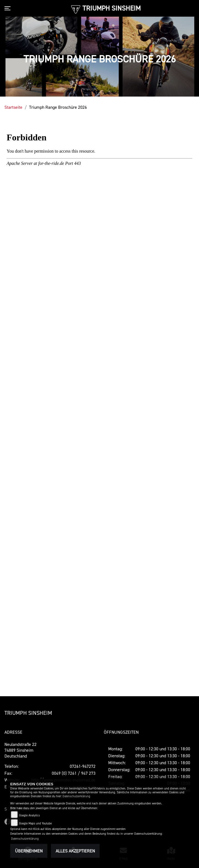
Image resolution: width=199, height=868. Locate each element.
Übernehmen (29, 851)
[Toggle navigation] (9, 8)
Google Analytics (29, 815)
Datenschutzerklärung (76, 796)
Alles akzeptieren (75, 851)
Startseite (13, 107)
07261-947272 (83, 766)
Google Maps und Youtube (35, 823)
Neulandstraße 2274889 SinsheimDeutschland (20, 750)
